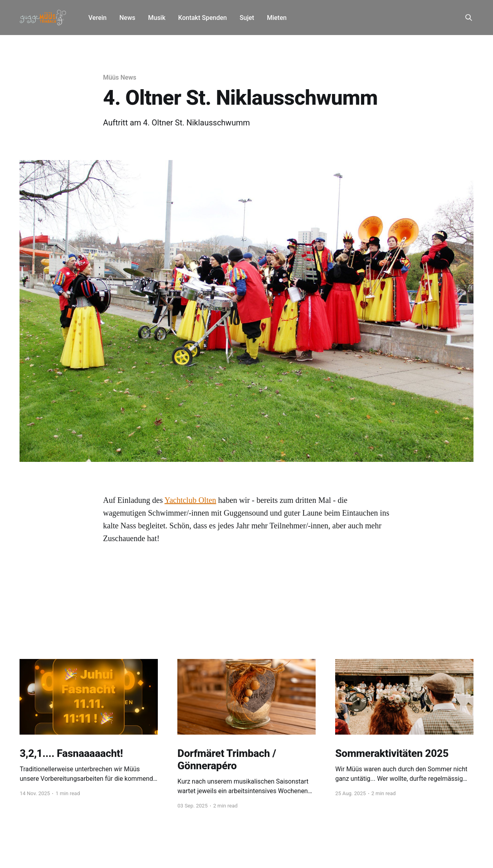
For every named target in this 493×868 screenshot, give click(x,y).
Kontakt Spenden (202, 18)
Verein (98, 18)
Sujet (247, 18)
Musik (157, 18)
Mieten (277, 18)
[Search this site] (469, 18)
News (127, 18)
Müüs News (120, 77)
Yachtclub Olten (191, 500)
